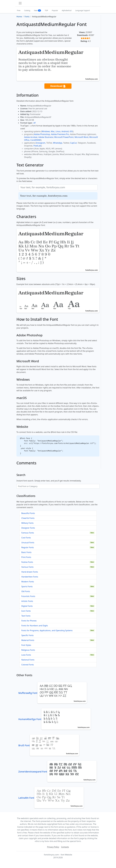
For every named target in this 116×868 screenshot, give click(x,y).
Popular (55, 10)
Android (65, 131)
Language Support (83, 10)
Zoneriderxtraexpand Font (58, 772)
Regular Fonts (28, 547)
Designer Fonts (28, 528)
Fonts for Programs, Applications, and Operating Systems (47, 630)
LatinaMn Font (51, 798)
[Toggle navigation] (20, 3)
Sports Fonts (27, 586)
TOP (46, 10)
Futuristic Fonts (28, 596)
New (38, 10)
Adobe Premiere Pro (60, 134)
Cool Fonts (26, 538)
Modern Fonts (28, 582)
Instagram (41, 143)
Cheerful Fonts (28, 518)
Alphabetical (67, 10)
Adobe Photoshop (42, 134)
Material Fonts (28, 640)
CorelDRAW (36, 140)
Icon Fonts (26, 611)
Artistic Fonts (27, 601)
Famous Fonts (28, 533)
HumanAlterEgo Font (55, 719)
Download (58, 86)
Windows (46, 131)
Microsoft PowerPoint (64, 137)
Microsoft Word (81, 137)
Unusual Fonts (28, 543)
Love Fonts (26, 655)
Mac (53, 131)
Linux (58, 131)
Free (19, 10)
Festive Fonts (27, 562)
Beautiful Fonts (28, 513)
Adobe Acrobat (31, 137)
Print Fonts (26, 557)
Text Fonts (26, 616)
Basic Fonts (26, 552)
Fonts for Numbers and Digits (35, 626)
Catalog (27, 10)
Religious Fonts (28, 650)
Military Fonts (27, 523)
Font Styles (26, 645)
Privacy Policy (53, 847)
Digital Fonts (27, 606)
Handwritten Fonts (30, 577)
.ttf (34, 123)
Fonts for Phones (29, 621)
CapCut (73, 143)
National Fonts (28, 660)
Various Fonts (27, 567)
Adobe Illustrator (46, 137)
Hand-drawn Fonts (30, 572)
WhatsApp (58, 143)
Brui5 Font (49, 745)
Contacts (65, 847)
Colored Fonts (28, 665)
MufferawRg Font (53, 693)
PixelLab (37, 146)
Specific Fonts (27, 635)
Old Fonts (26, 591)
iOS (71, 131)
